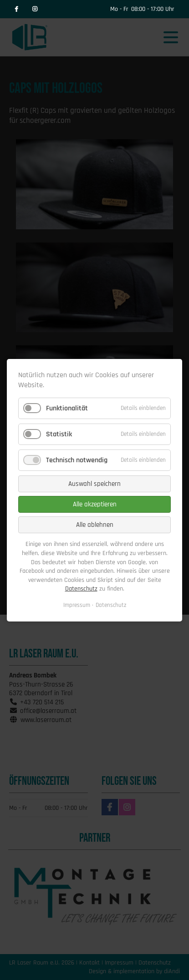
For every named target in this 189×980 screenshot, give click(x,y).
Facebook (16, 9)
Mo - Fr (119, 9)
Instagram (35, 9)
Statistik (59, 434)
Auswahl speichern (94, 484)
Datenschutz (81, 589)
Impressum (77, 605)
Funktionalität (67, 408)
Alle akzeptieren (95, 504)
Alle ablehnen (95, 525)
